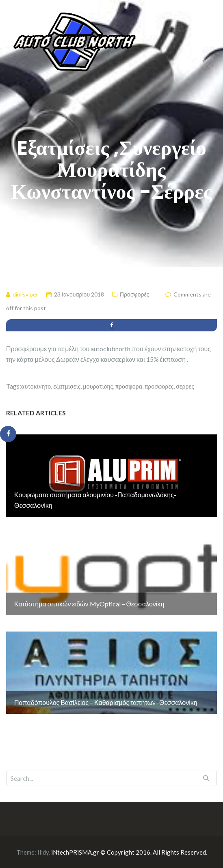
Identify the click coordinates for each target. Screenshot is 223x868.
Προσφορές (134, 294)
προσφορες (159, 386)
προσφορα (129, 386)
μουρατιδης (98, 386)
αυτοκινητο (36, 386)
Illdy (43, 852)
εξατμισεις (67, 386)
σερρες (185, 386)
